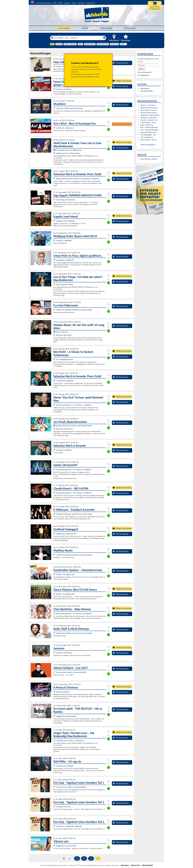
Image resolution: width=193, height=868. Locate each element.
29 (84, 858)
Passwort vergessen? (145, 72)
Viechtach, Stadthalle (64, 241)
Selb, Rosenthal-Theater (65, 284)
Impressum (90, 3)
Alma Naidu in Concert (149, 110)
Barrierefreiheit (147, 865)
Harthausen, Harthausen (65, 128)
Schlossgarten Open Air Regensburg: (68, 150)
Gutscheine (130, 28)
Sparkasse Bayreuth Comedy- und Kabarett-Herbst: (73, 426)
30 (91, 858)
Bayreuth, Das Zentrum (64, 429)
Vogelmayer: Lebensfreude (150, 115)
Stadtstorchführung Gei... (149, 108)
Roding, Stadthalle (63, 692)
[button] (142, 69)
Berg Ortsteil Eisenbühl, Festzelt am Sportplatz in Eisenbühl (77, 179)
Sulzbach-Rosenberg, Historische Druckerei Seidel (74, 310)
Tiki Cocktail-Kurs (147, 137)
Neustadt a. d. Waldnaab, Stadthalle (69, 826)
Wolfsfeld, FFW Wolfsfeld (65, 221)
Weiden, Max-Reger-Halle (65, 574)
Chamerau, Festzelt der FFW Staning (69, 108)
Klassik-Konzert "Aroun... (149, 113)
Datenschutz (135, 865)
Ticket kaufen (121, 63)
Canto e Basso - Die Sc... (149, 140)
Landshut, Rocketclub (64, 653)
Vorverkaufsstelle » (147, 91)
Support (67, 3)
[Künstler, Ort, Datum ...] (78, 38)
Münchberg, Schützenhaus (66, 200)
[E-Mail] (148, 62)
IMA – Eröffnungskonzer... (150, 127)
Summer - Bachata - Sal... (149, 120)
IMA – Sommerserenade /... (150, 130)
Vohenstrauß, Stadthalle (65, 381)
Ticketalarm (106, 28)
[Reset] (104, 38)
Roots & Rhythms (147, 125)
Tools (74, 3)
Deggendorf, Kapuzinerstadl (66, 534)
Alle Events (64, 28)
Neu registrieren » (144, 75)
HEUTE (85, 28)
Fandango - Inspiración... (149, 117)
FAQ (55, 3)
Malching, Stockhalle (64, 89)
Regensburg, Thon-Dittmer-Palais (68, 153)
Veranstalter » (145, 88)
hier (98, 77)
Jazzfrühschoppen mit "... (149, 132)
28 (77, 858)
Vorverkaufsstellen (43, 3)
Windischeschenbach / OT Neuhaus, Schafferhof (74, 405)
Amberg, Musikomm (63, 807)
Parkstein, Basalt (62, 66)
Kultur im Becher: (61, 332)
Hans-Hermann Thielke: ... (150, 159)
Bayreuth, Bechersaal (64, 335)
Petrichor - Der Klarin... (149, 105)
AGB (60, 3)
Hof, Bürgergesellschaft (64, 359)
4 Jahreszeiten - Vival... (148, 122)
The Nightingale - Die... (149, 135)
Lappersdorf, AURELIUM (65, 260)
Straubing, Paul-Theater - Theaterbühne (70, 741)
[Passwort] (148, 65)
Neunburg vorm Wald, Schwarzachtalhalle (71, 672)
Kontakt (81, 3)
